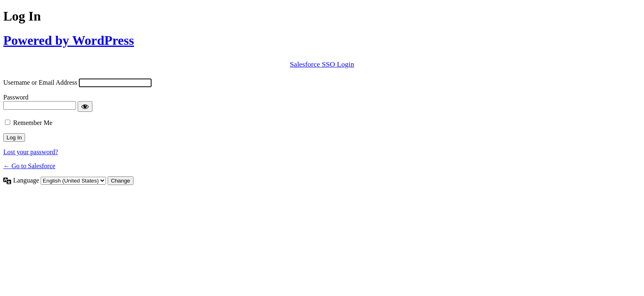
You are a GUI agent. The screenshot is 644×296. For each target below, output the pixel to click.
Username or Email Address (40, 82)
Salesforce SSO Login (322, 64)
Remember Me (33, 123)
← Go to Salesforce (29, 166)
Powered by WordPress (69, 40)
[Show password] (85, 106)
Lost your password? (31, 152)
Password (16, 97)
